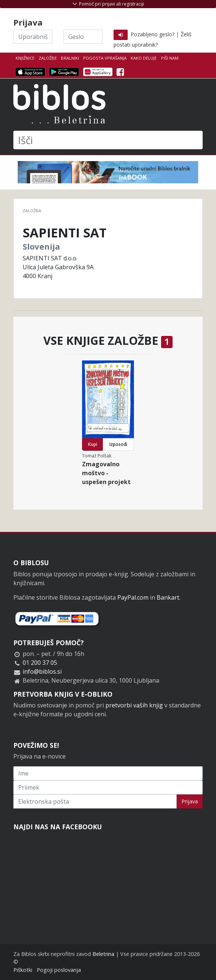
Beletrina (103, 954)
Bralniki (70, 58)
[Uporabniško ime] (33, 37)
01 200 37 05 (40, 663)
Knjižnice (25, 58)
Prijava (190, 801)
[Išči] (108, 140)
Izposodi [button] (118, 444)
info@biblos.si (42, 671)
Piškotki (23, 970)
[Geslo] (83, 37)
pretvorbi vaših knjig (134, 705)
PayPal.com (133, 597)
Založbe (48, 58)
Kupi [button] (93, 444)
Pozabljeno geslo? (153, 34)
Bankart (168, 597)
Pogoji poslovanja (59, 970)
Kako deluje (144, 58)
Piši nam (170, 58)
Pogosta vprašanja (105, 58)
